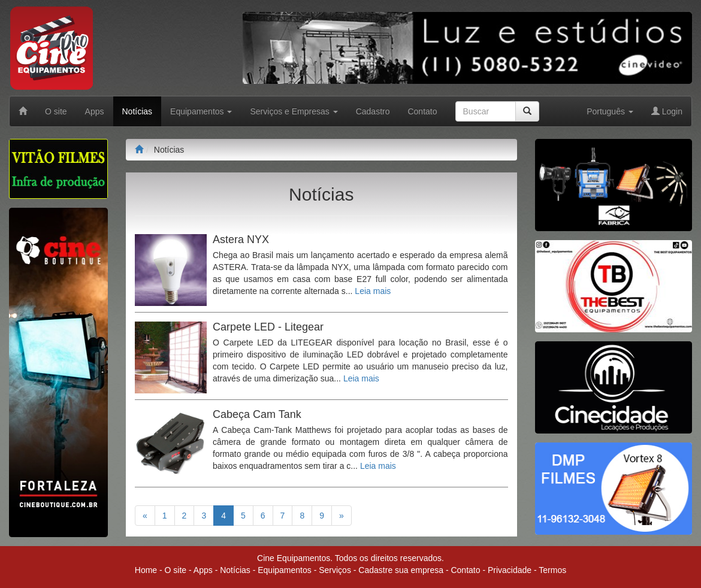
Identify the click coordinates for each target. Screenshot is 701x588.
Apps (95, 111)
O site (56, 111)
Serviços (335, 570)
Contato (422, 111)
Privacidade (510, 570)
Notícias (138, 111)
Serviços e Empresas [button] (294, 111)
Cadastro (373, 111)
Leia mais (373, 291)
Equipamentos (285, 570)
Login (667, 111)
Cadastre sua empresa (401, 570)
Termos (552, 570)
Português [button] (610, 111)
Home (146, 570)
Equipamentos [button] (201, 111)
